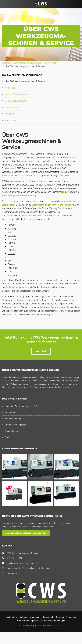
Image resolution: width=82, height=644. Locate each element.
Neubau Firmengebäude (16, 94)
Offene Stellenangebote (16, 101)
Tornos (11, 257)
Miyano (11, 246)
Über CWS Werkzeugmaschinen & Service (25, 81)
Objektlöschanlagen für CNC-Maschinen (51, 205)
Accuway (12, 228)
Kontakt (41, 351)
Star (9, 232)
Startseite (7, 63)
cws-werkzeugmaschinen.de (28, 63)
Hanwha (12, 250)
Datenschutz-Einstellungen (53, 621)
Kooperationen (12, 107)
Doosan (11, 254)
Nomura (11, 243)
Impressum (10, 120)
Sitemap (60, 617)
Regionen (9, 114)
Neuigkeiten (11, 88)
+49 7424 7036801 (15, 558)
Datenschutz (48, 617)
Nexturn (65, 192)
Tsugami (12, 236)
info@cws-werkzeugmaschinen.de (22, 563)
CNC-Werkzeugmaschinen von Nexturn (26, 533)
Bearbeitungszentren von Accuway (19, 196)
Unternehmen (50, 63)
